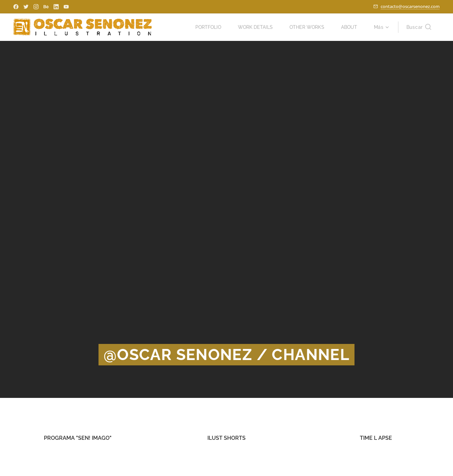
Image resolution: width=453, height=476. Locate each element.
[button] (419, 27)
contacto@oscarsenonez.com (410, 6)
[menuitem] (204, 27)
